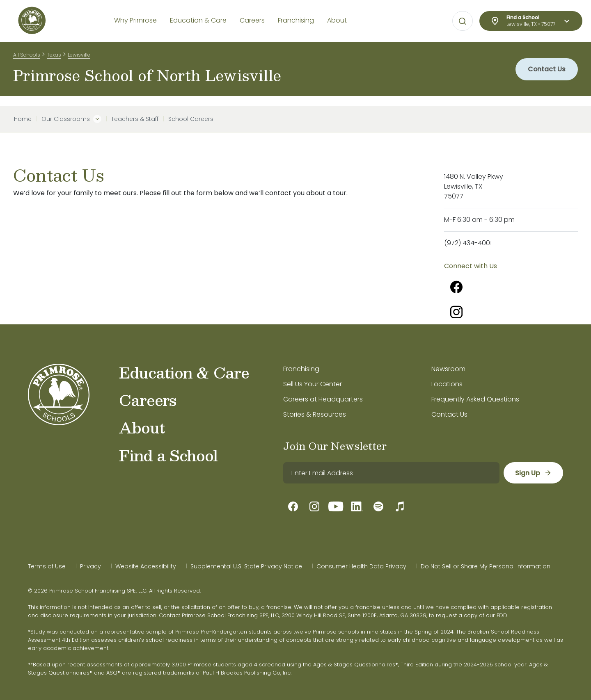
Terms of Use (47, 566)
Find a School (168, 455)
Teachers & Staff (135, 119)
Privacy (90, 566)
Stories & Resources (315, 414)
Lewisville (79, 57)
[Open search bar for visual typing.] (463, 21)
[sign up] (533, 473)
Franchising (301, 369)
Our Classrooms (66, 119)
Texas (54, 57)
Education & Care (184, 372)
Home (23, 119)
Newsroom (448, 369)
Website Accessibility (146, 566)
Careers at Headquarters (323, 399)
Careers (148, 400)
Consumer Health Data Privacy (361, 566)
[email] (391, 473)
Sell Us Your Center (313, 384)
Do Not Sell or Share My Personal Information (486, 566)
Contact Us (546, 74)
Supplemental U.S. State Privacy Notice (246, 566)
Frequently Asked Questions (475, 399)
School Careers (191, 119)
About (142, 427)
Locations (447, 384)
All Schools (27, 57)
